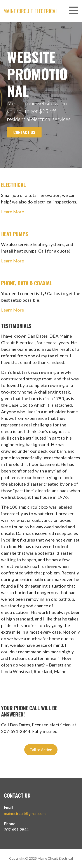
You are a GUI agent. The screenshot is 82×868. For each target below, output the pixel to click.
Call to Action (41, 750)
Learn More (13, 212)
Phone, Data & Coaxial (27, 283)
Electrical (13, 185)
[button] (75, 10)
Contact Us (24, 132)
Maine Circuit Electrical (30, 11)
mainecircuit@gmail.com (25, 813)
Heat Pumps (15, 234)
